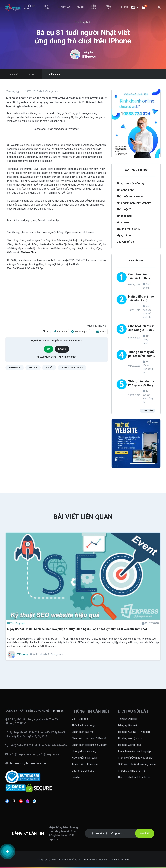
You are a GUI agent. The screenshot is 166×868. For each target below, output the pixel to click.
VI (135, 11)
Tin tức (26, 74)
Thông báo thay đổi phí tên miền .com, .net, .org (141, 354)
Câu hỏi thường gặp (83, 771)
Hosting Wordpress (129, 745)
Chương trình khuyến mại (132, 771)
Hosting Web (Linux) (130, 738)
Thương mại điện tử (128, 229)
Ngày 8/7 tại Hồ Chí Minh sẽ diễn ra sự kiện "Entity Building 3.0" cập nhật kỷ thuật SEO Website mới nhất (77, 629)
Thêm (125, 11)
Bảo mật (93, 11)
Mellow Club (28, 252)
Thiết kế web (30, 11)
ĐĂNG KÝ (142, 833)
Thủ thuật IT (124, 209)
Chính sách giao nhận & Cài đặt (89, 745)
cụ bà (49, 367)
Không (63, 349)
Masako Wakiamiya (72, 367)
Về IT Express (80, 719)
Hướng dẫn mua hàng (84, 751)
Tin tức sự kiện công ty (130, 184)
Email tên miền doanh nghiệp (134, 751)
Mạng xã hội (124, 235)
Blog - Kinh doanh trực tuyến (134, 777)
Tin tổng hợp (13, 91)
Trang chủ (11, 74)
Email (82, 11)
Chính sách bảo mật (83, 732)
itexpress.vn (17, 763)
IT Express (89, 56)
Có (48, 349)
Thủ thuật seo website (130, 196)
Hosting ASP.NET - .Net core (134, 732)
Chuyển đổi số (125, 242)
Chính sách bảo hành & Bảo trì (89, 738)
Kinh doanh (123, 222)
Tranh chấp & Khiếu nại (85, 764)
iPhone (33, 367)
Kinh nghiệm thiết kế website (134, 203)
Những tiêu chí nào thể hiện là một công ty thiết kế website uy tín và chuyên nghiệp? (141, 299)
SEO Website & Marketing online (137, 764)
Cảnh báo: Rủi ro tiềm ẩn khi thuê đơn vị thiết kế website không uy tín (140, 277)
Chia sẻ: (47, 332)
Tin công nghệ (125, 190)
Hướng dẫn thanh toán (84, 758)
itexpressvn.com (36, 763)
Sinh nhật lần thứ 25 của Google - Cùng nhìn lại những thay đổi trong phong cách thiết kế (142, 328)
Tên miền (49, 11)
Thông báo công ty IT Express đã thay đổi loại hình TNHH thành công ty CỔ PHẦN (141, 384)
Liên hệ (76, 777)
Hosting (68, 11)
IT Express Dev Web (118, 860)
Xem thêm (147, 411)
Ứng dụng (15, 367)
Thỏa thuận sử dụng (83, 725)
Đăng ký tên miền (128, 725)
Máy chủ (109, 11)
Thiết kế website (128, 719)
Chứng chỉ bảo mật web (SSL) (135, 758)
